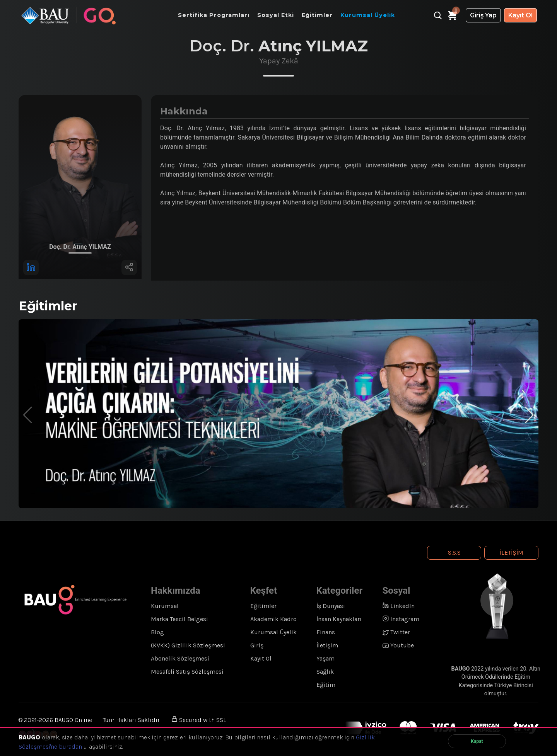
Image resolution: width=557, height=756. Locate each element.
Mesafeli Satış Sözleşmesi (187, 672)
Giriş (257, 645)
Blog (157, 632)
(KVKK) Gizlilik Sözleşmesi (188, 645)
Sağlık (325, 672)
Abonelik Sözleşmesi (180, 658)
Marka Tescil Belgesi (179, 619)
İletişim (512, 553)
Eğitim (326, 685)
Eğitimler (263, 606)
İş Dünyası (331, 606)
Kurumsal (165, 606)
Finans (326, 632)
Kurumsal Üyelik (273, 632)
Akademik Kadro (273, 619)
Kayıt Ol (520, 15)
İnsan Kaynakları (339, 619)
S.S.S (454, 553)
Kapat (477, 741)
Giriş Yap (483, 15)
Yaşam (325, 658)
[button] (529, 415)
